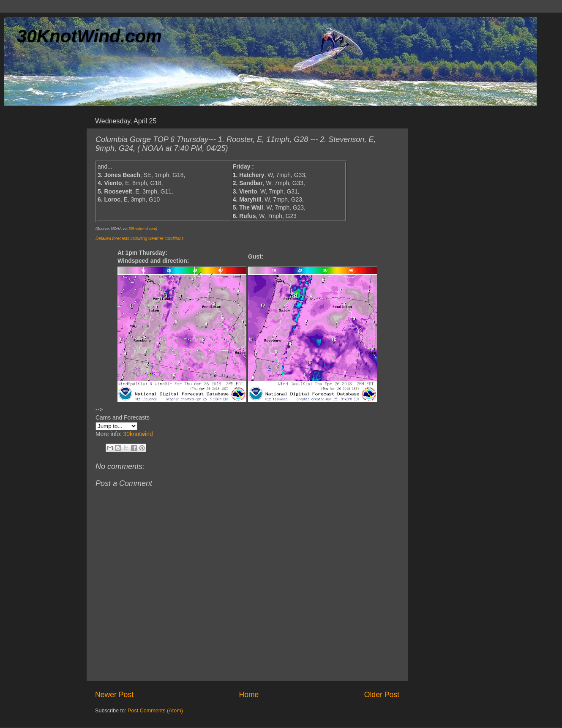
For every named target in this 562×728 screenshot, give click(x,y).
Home (249, 695)
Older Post (382, 695)
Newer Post (114, 695)
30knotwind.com (142, 229)
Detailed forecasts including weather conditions (139, 239)
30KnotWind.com (89, 36)
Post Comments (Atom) (155, 711)
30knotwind (138, 434)
